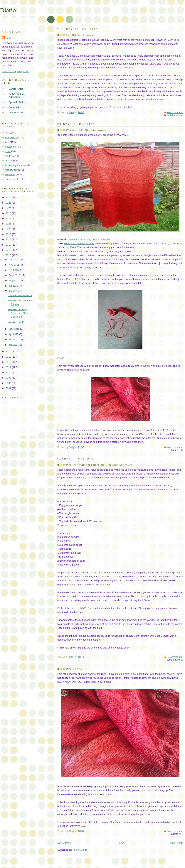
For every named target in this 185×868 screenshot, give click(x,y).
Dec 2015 (14, 260)
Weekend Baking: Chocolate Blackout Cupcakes (99, 465)
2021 (9, 224)
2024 (9, 208)
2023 (9, 213)
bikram (174, 115)
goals (8, 151)
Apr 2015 (14, 334)
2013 (9, 357)
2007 (9, 388)
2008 (9, 383)
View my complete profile (16, 71)
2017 (9, 245)
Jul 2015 (14, 286)
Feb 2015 (14, 339)
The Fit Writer (16, 113)
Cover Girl (15, 107)
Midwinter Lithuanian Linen (79, 243)
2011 (9, 367)
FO (181, 450)
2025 (9, 203)
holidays (9, 156)
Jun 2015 (14, 291)
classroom (10, 147)
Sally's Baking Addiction (17, 96)
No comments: (175, 112)
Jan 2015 (14, 345)
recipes (179, 660)
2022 (9, 218)
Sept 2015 (15, 275)
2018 (9, 239)
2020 (9, 229)
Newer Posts (64, 843)
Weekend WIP (76, 669)
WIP (181, 834)
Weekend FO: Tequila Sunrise (86, 130)
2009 (9, 378)
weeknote (10, 174)
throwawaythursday (15, 165)
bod (181, 115)
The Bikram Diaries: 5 (81, 35)
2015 (9, 255)
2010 (9, 373)
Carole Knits (16, 89)
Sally (8, 38)
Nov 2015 (14, 265)
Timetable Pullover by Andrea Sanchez (89, 240)
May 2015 (14, 329)
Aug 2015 (14, 280)
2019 (9, 234)
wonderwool (11, 179)
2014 (9, 351)
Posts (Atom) (80, 850)
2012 (9, 362)
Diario (8, 10)
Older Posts (177, 843)
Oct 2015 (14, 270)
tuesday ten (11, 170)
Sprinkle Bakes (17, 102)
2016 (9, 250)
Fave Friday (11, 137)
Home (121, 843)
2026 (9, 197)
